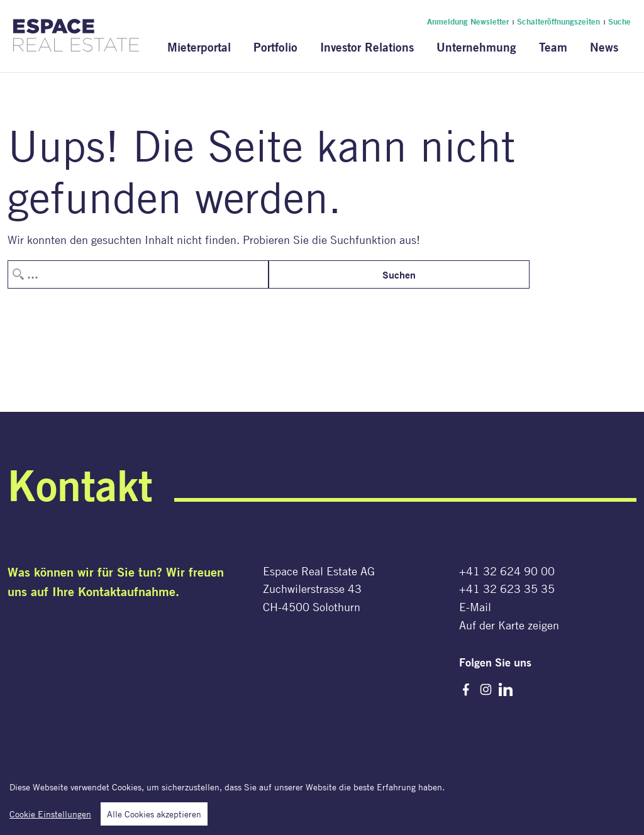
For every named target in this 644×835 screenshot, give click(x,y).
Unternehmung (476, 47)
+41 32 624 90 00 (507, 571)
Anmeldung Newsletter (468, 21)
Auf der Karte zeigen (509, 625)
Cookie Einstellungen (50, 818)
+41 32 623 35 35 (507, 589)
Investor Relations (367, 47)
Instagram (486, 690)
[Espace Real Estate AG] (76, 44)
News (604, 47)
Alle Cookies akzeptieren (154, 818)
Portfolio (275, 47)
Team (553, 47)
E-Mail (475, 607)
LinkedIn (506, 690)
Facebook (466, 690)
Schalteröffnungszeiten (558, 21)
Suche (619, 21)
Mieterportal (199, 47)
